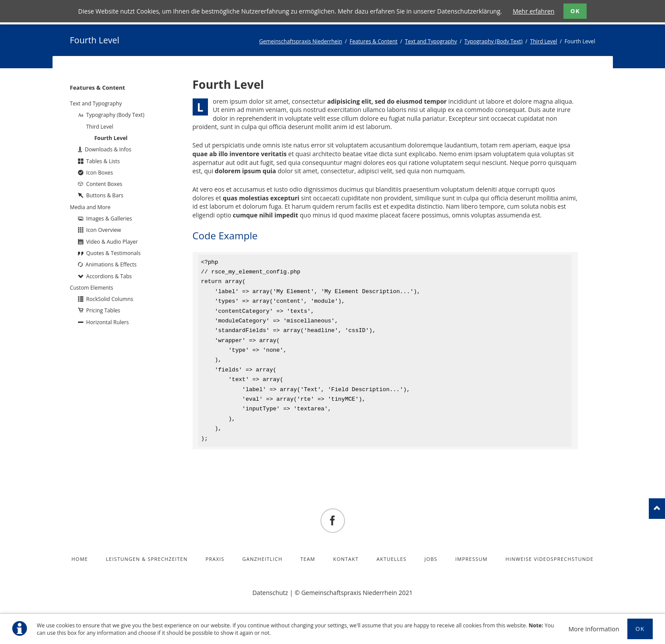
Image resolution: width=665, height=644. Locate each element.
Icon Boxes (100, 173)
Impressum (471, 559)
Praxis (215, 559)
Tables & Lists (103, 161)
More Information (594, 629)
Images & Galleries (109, 219)
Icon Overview (104, 230)
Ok (640, 629)
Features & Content (373, 41)
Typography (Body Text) (494, 41)
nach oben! (657, 509)
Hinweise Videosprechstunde (550, 559)
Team (308, 559)
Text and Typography (431, 41)
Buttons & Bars (105, 195)
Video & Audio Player (112, 242)
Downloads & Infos (108, 149)
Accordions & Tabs (109, 276)
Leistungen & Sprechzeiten (147, 559)
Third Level (544, 41)
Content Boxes (104, 184)
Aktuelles (392, 559)
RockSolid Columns (110, 299)
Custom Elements (92, 288)
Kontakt (346, 559)
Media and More (90, 207)
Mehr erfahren (533, 11)
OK (575, 11)
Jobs (431, 559)
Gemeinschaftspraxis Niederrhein (301, 41)
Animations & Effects (111, 264)
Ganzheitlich (263, 559)
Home (80, 559)
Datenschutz (270, 593)
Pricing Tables (103, 310)
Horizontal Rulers (107, 322)
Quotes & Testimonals (113, 253)
